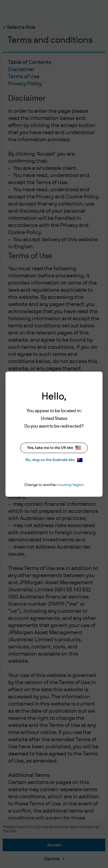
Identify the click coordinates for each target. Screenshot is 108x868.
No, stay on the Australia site (54, 460)
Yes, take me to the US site (54, 448)
